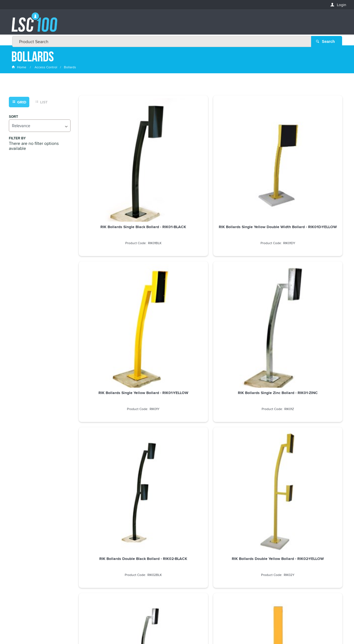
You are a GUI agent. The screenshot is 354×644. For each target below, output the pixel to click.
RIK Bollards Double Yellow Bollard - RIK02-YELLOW (177, 261)
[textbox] (175, 25)
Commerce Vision (218, 628)
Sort (13, 117)
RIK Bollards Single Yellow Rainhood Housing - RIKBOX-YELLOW (177, 362)
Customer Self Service (180, 628)
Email (17, 521)
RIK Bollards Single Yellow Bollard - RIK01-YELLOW (244, 162)
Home (19, 68)
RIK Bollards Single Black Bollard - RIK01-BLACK (110, 162)
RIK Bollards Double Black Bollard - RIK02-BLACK (110, 261)
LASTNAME (21, 561)
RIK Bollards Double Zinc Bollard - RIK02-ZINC (244, 261)
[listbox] (40, 126)
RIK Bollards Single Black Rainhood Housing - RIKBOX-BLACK (110, 362)
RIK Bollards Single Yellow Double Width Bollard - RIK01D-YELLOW (177, 164)
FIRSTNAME (21, 541)
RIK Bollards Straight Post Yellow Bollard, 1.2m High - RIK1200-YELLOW (311, 263)
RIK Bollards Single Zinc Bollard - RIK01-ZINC (311, 162)
